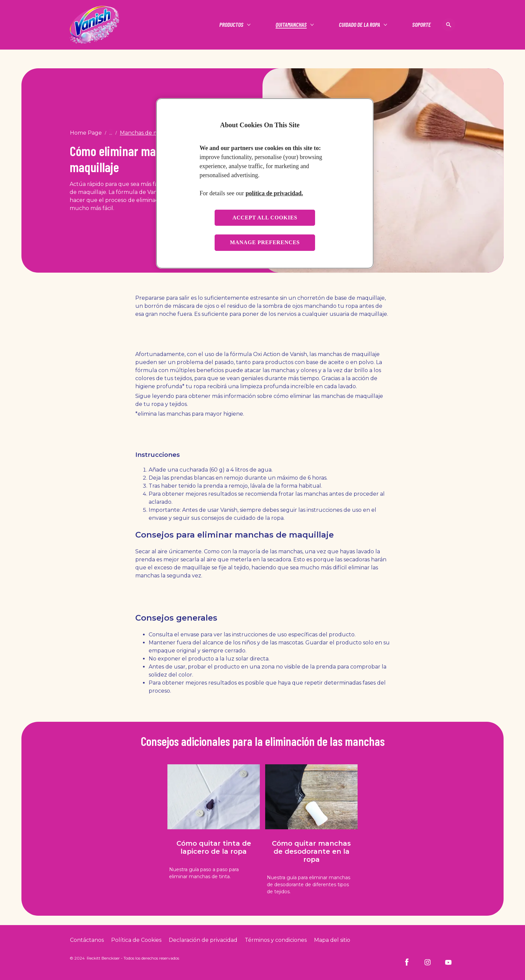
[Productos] (231, 25)
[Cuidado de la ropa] (359, 25)
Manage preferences (265, 242)
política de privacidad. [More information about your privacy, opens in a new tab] (274, 193)
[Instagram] (428, 962)
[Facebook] (407, 962)
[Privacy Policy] (203, 940)
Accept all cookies (265, 218)
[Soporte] (422, 25)
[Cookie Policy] (136, 940)
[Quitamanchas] (291, 25)
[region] (265, 183)
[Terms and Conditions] (276, 940)
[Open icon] (449, 25)
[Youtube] (448, 962)
